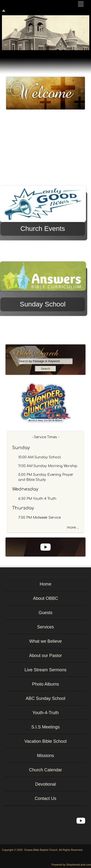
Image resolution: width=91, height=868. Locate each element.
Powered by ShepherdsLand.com (71, 865)
